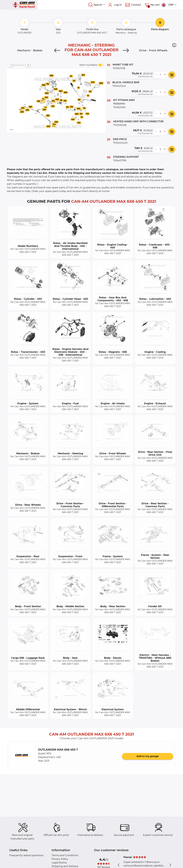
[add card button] (172, 75)
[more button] (165, 75)
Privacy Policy (60, 859)
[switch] (101, 65)
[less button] (156, 75)
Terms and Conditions (65, 855)
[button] (174, 45)
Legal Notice (59, 863)
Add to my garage (148, 756)
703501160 (119, 107)
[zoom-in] (28, 65)
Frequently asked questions (26, 855)
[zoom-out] (10, 65)
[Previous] (57, 50)
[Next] (126, 50)
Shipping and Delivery (65, 866)
